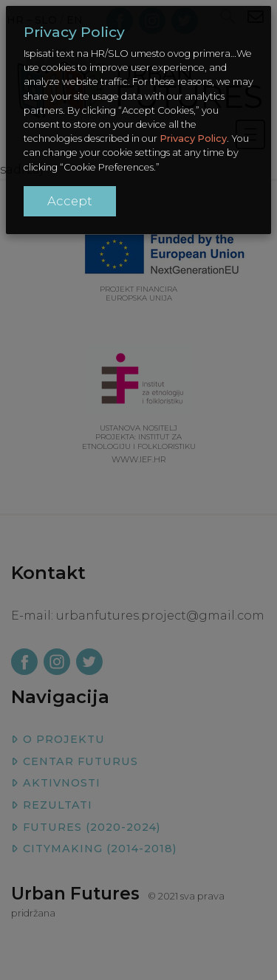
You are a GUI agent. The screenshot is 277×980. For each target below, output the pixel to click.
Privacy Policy (193, 138)
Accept (70, 201)
